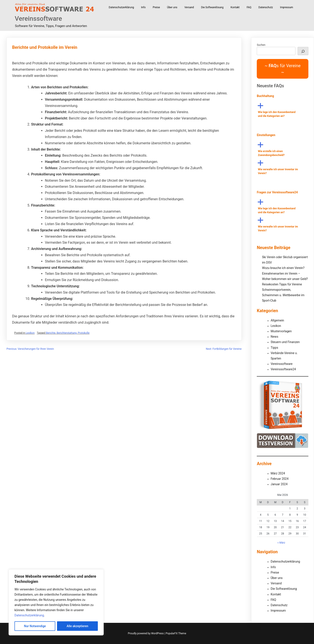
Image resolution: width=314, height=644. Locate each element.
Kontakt (235, 7)
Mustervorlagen (281, 331)
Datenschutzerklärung (29, 615)
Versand (189, 7)
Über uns (172, 7)
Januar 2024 (279, 484)
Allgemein (277, 320)
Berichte (51, 333)
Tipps (274, 348)
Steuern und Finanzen (285, 342)
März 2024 (278, 473)
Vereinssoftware (38, 18)
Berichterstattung (67, 333)
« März (281, 543)
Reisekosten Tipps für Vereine (282, 284)
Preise (156, 7)
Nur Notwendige (35, 626)
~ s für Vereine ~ (282, 69)
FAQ (249, 7)
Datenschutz (266, 7)
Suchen (261, 45)
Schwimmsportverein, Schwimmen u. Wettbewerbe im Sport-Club (283, 295)
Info (143, 7)
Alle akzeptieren (78, 626)
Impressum (287, 7)
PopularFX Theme (176, 633)
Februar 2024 (280, 479)
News (274, 337)
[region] (56, 602)
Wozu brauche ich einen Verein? (283, 268)
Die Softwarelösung (212, 7)
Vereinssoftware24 (283, 369)
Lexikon (30, 333)
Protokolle (84, 333)
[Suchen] (303, 51)
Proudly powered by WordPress (146, 633)
